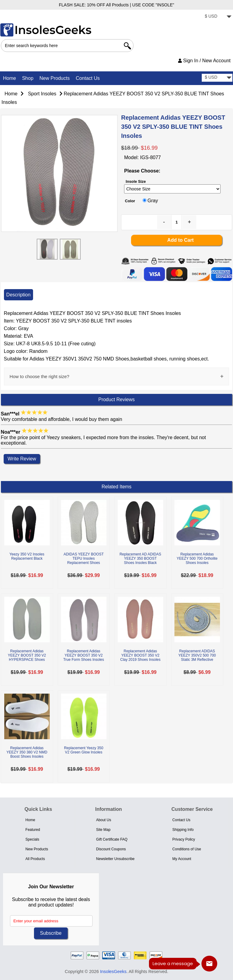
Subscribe (51, 933)
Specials (32, 839)
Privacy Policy (184, 839)
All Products (35, 859)
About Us (104, 820)
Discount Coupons (111, 849)
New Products (55, 78)
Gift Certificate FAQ (112, 839)
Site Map (103, 830)
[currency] (217, 17)
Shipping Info (183, 830)
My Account (182, 859)
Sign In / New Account (204, 61)
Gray (153, 201)
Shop (28, 78)
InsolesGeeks (113, 971)
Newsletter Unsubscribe (115, 859)
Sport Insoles (42, 94)
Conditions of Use (187, 849)
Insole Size (136, 181)
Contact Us (88, 78)
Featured (33, 830)
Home (10, 78)
